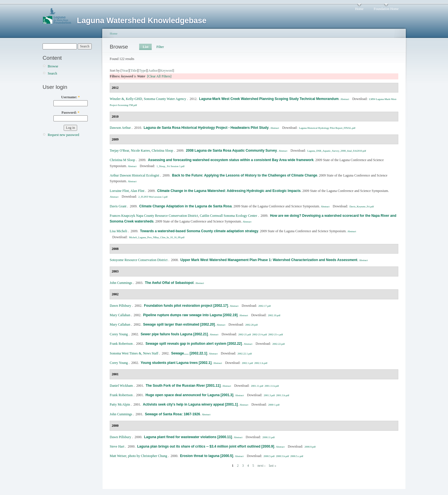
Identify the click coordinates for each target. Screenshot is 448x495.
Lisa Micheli (118, 231)
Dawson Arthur (120, 128)
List (145, 47)
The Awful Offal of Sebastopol (169, 283)
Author (153, 71)
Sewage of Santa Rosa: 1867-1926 (172, 414)
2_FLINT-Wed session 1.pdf (153, 197)
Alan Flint (137, 191)
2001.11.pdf (257, 386)
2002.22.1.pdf (245, 354)
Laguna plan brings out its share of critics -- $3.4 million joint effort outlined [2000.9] (206, 446)
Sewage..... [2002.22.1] (189, 353)
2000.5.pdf (269, 456)
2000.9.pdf (310, 447)
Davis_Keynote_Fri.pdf (362, 207)
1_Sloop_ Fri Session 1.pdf (171, 166)
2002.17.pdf (265, 306)
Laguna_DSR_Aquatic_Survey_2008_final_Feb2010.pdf (337, 151)
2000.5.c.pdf (297, 456)
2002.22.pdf (279, 344)
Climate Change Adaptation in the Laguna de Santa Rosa (185, 206)
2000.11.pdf (268, 437)
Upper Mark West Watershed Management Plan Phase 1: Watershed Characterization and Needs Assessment (269, 260)
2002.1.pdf (248, 363)
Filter (160, 47)
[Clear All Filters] (159, 76)
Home (359, 9)
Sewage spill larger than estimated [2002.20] (179, 324)
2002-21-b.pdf (260, 334)
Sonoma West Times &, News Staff (134, 353)
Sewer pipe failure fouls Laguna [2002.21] (174, 334)
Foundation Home (386, 9)
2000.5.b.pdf (283, 456)
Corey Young (119, 334)
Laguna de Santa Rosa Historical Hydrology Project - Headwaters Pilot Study (206, 128)
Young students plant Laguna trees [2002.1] (176, 363)
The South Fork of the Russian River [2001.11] (183, 386)
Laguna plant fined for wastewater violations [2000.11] (188, 437)
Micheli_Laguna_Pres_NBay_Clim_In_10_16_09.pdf (157, 237)
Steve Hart (117, 446)
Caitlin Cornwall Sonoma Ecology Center (228, 216)
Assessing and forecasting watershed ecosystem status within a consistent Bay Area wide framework (231, 160)
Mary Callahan (120, 315)
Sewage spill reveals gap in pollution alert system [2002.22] (194, 344)
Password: (70, 113)
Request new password (63, 135)
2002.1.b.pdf (261, 363)
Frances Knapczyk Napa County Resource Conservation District (154, 216)
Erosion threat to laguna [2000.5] (207, 456)
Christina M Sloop (122, 160)
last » (273, 466)
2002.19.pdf (274, 315)
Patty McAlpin (120, 404)
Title (133, 71)
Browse (53, 66)
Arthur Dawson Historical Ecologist (134, 175)
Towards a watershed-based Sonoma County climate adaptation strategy (199, 231)
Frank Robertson (121, 344)
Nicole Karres (140, 151)
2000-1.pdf (274, 405)
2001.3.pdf (269, 395)
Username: (70, 97)
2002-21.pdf (245, 334)
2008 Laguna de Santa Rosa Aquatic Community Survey (231, 151)
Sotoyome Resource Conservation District (139, 260)
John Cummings (121, 283)
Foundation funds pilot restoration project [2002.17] (186, 306)
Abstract (345, 99)
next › (261, 466)
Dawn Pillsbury (120, 306)
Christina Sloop (162, 151)
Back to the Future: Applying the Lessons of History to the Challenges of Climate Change (245, 175)
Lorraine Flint (119, 191)
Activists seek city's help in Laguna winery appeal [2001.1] (190, 404)
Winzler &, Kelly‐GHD (126, 99)
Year (125, 71)
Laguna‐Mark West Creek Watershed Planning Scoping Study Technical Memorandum (269, 99)
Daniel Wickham (121, 386)
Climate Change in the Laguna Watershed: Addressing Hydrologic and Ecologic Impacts (229, 191)
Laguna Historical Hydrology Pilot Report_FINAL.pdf (327, 128)
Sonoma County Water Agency (165, 99)
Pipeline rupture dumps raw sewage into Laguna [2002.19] (190, 315)
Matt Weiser (118, 456)
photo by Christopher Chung (148, 456)
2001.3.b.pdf (283, 395)
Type (143, 71)
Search (52, 73)
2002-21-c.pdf (276, 334)
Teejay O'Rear (119, 151)
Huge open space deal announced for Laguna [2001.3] (189, 395)
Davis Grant (118, 206)
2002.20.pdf (251, 325)
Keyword (167, 71)
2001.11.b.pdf (272, 386)
